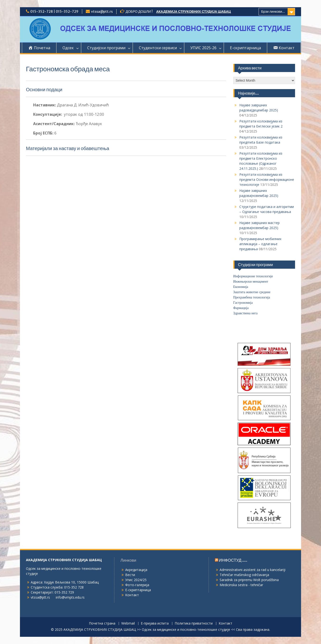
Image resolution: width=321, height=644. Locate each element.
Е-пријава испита (155, 623)
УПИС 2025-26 (203, 48)
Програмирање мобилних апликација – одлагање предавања (260, 244)
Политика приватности (194, 623)
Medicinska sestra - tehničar (241, 585)
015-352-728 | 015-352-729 (54, 12)
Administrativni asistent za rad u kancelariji (253, 570)
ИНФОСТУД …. (233, 560)
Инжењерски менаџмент (251, 282)
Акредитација (136, 570)
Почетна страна (102, 623)
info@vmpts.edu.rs (70, 597)
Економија (241, 287)
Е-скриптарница (245, 48)
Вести (130, 575)
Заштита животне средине (252, 292)
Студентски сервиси (158, 48)
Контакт (132, 595)
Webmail (128, 623)
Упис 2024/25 (136, 580)
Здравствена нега (245, 313)
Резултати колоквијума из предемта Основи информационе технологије (267, 179)
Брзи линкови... (273, 12)
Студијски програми (106, 48)
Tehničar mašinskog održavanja (244, 575)
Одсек (68, 48)
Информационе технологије (253, 276)
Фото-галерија (137, 585)
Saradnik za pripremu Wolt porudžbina (249, 580)
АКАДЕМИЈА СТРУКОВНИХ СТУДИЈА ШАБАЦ (194, 12)
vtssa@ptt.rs (102, 12)
